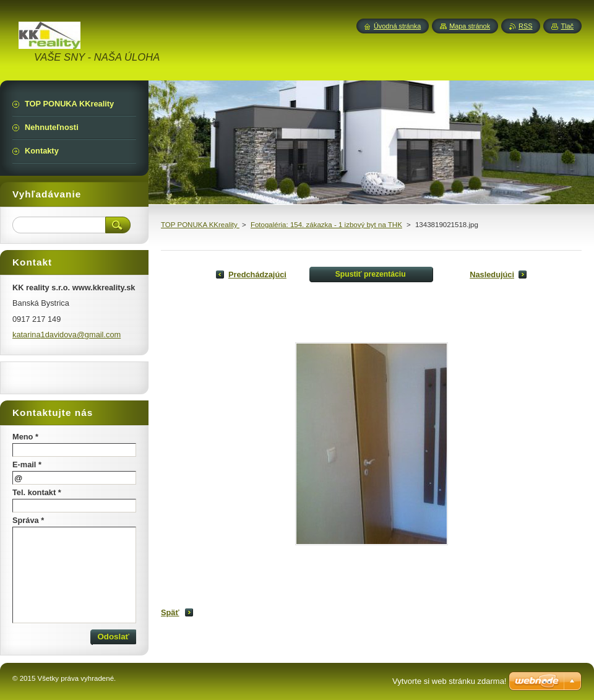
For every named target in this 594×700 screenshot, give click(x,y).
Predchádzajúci (257, 274)
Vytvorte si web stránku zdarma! (449, 681)
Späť (170, 612)
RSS (525, 26)
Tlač (567, 26)
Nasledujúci (492, 274)
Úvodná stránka (397, 26)
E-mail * (27, 465)
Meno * (25, 437)
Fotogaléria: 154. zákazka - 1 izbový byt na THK (326, 225)
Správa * (28, 520)
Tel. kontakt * (37, 492)
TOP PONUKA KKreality (200, 225)
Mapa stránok (470, 26)
